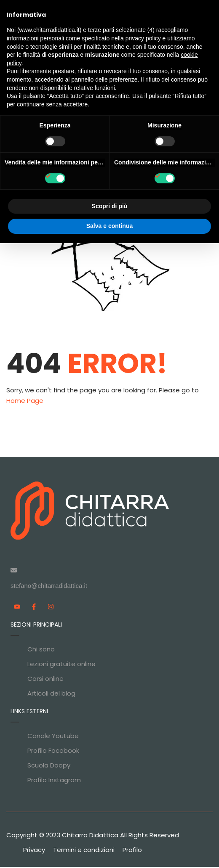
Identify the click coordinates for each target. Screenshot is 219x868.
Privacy (34, 851)
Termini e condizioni (84, 851)
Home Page (25, 402)
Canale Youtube (53, 737)
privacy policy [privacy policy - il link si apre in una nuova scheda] (143, 38)
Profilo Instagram (54, 781)
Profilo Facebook (53, 752)
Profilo (132, 851)
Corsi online (45, 680)
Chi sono (41, 650)
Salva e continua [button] (109, 226)
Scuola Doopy (49, 766)
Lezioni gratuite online (61, 665)
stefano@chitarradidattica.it (49, 587)
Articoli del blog (51, 695)
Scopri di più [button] (110, 206)
